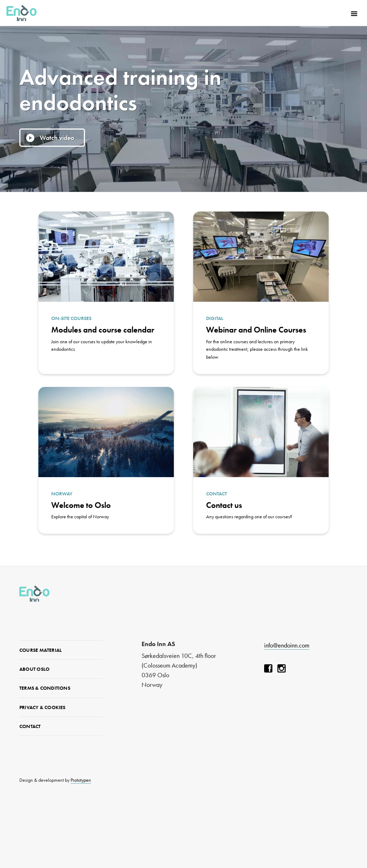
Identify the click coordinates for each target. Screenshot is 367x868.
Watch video (57, 138)
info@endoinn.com (287, 645)
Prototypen (81, 780)
